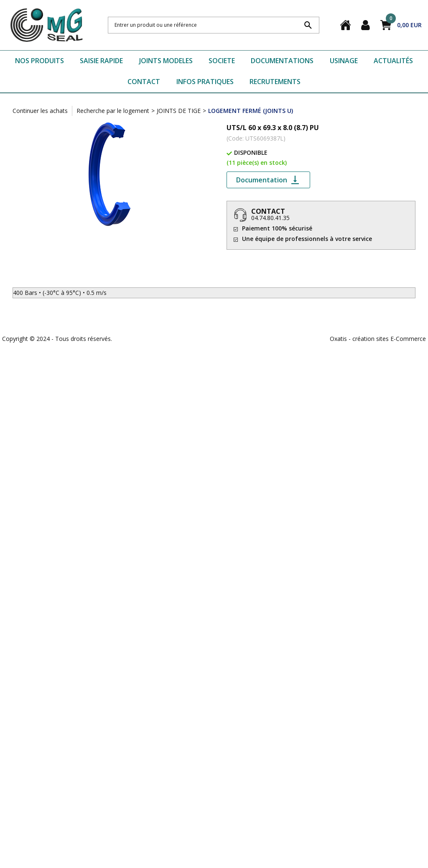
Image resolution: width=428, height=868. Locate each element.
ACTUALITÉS (393, 61)
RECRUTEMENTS (275, 82)
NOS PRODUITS (39, 61)
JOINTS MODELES (166, 61)
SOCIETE (222, 61)
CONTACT (144, 82)
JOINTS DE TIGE (179, 111)
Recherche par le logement (113, 111)
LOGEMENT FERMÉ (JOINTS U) (251, 111)
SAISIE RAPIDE (101, 61)
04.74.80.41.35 (270, 218)
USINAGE (344, 61)
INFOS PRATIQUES (205, 82)
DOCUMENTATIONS (282, 61)
